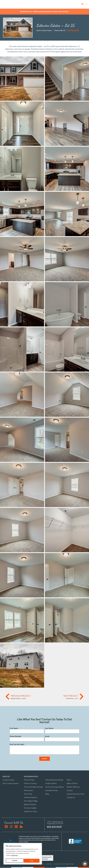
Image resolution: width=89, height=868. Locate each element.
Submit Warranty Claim (76, 794)
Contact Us (71, 797)
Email (47, 736)
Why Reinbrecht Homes (54, 780)
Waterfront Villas (30, 811)
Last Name (49, 728)
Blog (47, 794)
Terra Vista (28, 794)
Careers (70, 790)
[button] (86, 4)
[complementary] (76, 858)
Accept (32, 861)
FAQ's (69, 780)
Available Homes (52, 790)
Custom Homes (8, 780)
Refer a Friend (72, 783)
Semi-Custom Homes (11, 783)
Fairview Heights (30, 808)
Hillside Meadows (31, 797)
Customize (15, 861)
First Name (14, 728)
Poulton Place (29, 780)
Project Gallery (51, 783)
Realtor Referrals (73, 787)
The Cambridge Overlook (33, 787)
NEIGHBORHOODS (31, 777)
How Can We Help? (17, 745)
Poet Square (29, 790)
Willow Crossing (30, 783)
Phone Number (15, 736)
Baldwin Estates (30, 804)
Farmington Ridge (31, 801)
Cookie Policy (14, 856)
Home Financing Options (55, 787)
